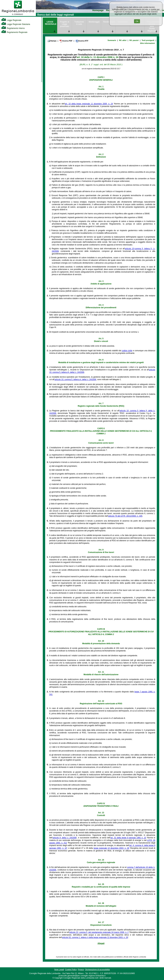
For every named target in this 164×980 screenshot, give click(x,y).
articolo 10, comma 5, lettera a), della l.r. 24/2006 (75, 380)
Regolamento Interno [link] (13, 28)
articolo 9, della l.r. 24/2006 (65, 838)
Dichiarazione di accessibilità (97, 970)
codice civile (127, 351)
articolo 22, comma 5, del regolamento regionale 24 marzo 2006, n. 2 (99, 932)
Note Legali (59, 970)
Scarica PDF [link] (66, 41)
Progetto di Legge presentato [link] (65, 24)
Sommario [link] (112, 40)
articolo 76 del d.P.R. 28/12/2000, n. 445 (125, 516)
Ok (137, 21)
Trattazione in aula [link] (79, 23)
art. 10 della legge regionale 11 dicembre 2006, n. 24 (89, 104)
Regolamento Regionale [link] (14, 32)
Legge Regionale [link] (11, 20)
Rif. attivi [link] (123, 40)
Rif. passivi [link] (134, 40)
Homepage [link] (98, 10)
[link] (18, 15)
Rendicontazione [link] (109, 22)
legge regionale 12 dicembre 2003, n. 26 (111, 848)
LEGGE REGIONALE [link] (51, 23)
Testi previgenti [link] (148, 40)
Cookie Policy (71, 970)
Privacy (81, 970)
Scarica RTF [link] (82, 41)
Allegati (101, 943)
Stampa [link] (52, 41)
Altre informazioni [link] (147, 43)
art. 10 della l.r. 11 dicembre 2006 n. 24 (98, 57)
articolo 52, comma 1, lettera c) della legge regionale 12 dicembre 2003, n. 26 (95, 937)
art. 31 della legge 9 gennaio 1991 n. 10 (128, 838)
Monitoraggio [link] (94, 22)
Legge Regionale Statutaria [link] (16, 24)
